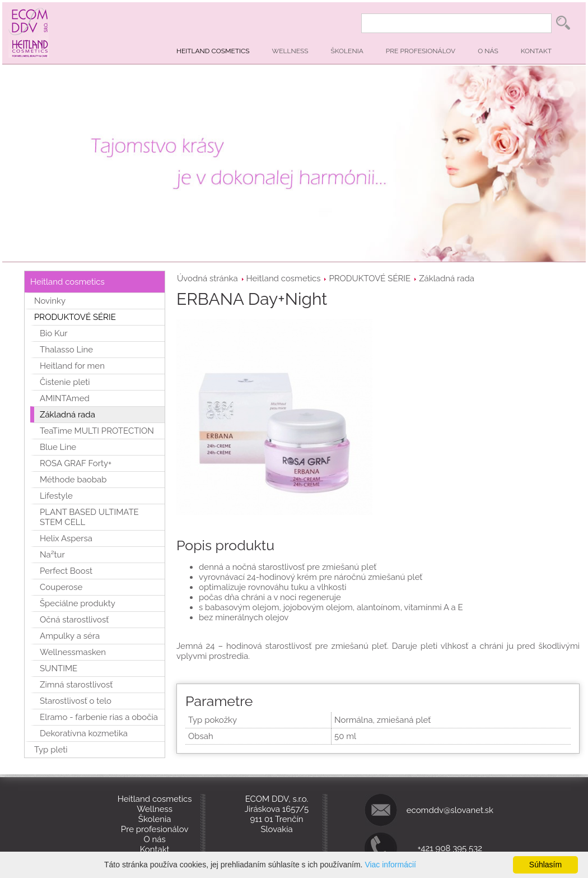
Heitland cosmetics (213, 51)
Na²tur (52, 555)
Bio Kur (54, 333)
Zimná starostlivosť (76, 685)
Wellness (290, 51)
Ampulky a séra (70, 636)
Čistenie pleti (65, 382)
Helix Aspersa (66, 538)
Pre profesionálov (421, 51)
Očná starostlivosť (74, 620)
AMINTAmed (65, 398)
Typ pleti (51, 750)
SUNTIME (59, 668)
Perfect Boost (66, 571)
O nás (488, 51)
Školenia (347, 51)
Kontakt (536, 51)
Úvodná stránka (207, 278)
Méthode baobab (73, 480)
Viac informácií (390, 865)
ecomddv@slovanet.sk (450, 810)
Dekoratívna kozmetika (84, 733)
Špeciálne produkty (78, 603)
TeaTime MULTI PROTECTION (97, 431)
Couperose (61, 587)
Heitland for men (72, 366)
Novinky (50, 301)
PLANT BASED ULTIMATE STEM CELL (89, 517)
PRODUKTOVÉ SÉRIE (370, 278)
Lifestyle (56, 496)
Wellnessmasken (73, 652)
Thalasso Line (66, 350)
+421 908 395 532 (450, 848)
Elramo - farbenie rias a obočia (99, 717)
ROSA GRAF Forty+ (76, 463)
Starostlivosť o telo (76, 701)
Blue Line (58, 447)
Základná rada (447, 278)
